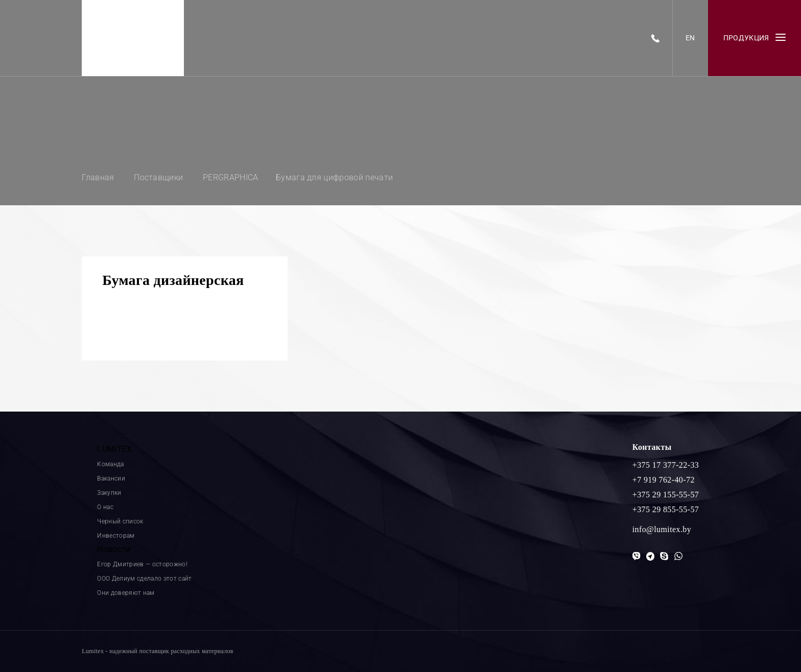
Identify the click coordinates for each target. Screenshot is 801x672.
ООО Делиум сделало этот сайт (144, 579)
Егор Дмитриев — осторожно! (142, 564)
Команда (110, 464)
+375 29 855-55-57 (666, 509)
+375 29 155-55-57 (666, 495)
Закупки (109, 493)
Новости (114, 549)
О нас (105, 507)
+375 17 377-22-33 (666, 465)
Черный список (120, 521)
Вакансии (111, 478)
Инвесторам (116, 536)
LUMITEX (114, 449)
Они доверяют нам (126, 593)
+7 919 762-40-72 (664, 480)
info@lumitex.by (662, 529)
